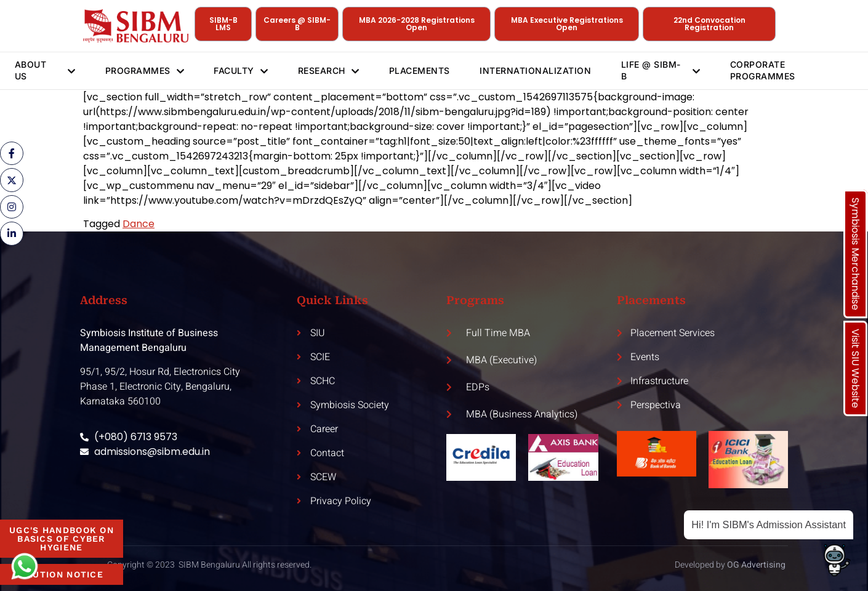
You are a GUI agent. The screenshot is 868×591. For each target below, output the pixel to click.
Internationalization (539, 70)
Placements (422, 70)
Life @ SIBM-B (664, 70)
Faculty (242, 71)
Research (331, 71)
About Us (45, 70)
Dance (139, 224)
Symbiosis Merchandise (855, 254)
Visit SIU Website (855, 368)
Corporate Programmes (766, 70)
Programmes (144, 71)
